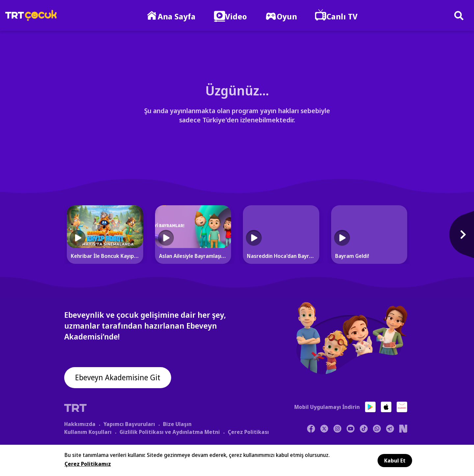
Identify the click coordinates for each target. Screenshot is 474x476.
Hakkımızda (80, 424)
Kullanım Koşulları (88, 432)
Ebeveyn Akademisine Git (119, 378)
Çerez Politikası (248, 432)
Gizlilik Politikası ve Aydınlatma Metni (170, 432)
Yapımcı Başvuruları (129, 424)
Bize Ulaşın (177, 424)
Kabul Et (395, 461)
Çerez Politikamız (88, 464)
